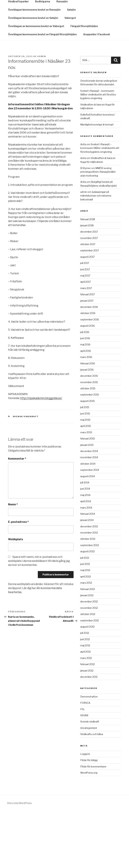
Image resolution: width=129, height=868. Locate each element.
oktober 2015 (88, 445)
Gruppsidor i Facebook (21, 42)
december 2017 (89, 289)
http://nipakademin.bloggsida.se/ (41, 455)
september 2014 (90, 527)
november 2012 (89, 665)
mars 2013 (86, 640)
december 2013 (89, 583)
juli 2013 (85, 615)
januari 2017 (87, 358)
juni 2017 (85, 326)
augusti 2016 (88, 383)
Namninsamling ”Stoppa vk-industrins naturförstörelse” (54, 34)
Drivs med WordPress (19, 860)
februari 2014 (88, 571)
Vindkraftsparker (18, 58)
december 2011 (89, 734)
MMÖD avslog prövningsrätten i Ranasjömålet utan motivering (98, 229)
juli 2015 (85, 464)
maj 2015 (85, 477)
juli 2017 (85, 320)
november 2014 (89, 514)
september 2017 (90, 307)
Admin (42, 113)
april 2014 (86, 558)
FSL (83, 766)
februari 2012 (88, 721)
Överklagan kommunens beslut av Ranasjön (34, 67)
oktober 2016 (88, 370)
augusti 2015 (88, 458)
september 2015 (90, 452)
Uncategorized (89, 785)
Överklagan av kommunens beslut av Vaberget (36, 83)
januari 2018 (87, 282)
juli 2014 (85, 539)
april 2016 (86, 408)
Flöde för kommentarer (93, 823)
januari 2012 (87, 728)
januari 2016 (87, 427)
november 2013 (89, 590)
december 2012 (89, 659)
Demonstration (89, 754)
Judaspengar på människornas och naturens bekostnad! (96, 253)
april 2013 (85, 634)
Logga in (85, 811)
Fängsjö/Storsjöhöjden (84, 83)
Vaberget (70, 75)
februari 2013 (88, 646)
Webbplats (16, 596)
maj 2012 (85, 702)
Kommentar (17, 516)
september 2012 (90, 677)
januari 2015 (87, 502)
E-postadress (18, 579)
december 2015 (89, 433)
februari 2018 (88, 276)
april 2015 (86, 483)
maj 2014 (85, 552)
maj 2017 (85, 333)
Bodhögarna (43, 58)
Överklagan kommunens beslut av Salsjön (33, 75)
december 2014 (89, 508)
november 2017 (89, 295)
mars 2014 (86, 565)
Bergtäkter (65, 50)
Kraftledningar (42, 50)
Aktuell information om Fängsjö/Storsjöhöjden (85, 42)
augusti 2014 (88, 533)
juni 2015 (85, 471)
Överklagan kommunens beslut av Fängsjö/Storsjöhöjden (42, 91)
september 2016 (90, 376)
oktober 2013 (88, 596)
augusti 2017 (87, 314)
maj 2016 (85, 401)
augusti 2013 (87, 608)
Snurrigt (26, 12)
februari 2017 (88, 351)
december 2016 (89, 364)
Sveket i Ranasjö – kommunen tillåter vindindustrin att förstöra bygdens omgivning (98, 152)
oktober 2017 (88, 301)
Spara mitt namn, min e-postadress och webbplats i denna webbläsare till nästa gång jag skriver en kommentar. (39, 618)
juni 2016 (85, 395)
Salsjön (71, 67)
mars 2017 (86, 345)
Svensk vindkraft (26, 473)
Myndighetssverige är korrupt (97, 181)
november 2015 (89, 439)
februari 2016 (88, 420)
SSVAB (84, 772)
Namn (13, 561)
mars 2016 (86, 414)
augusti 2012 (87, 684)
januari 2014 (87, 577)
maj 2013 (85, 627)
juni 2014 (85, 546)
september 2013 (90, 602)
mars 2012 (86, 715)
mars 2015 (86, 489)
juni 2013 (85, 621)
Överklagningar (17, 50)
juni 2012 (85, 696)
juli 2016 (85, 389)
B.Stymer (85, 225)
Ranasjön (62, 58)
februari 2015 (88, 496)
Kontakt (46, 42)
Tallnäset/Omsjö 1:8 (90, 50)
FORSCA (85, 760)
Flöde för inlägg (89, 817)
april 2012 (85, 709)
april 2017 (85, 339)
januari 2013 (87, 652)
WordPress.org (89, 830)
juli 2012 (85, 690)
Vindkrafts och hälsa (92, 791)
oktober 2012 (88, 671)
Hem (11, 34)
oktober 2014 (88, 521)
